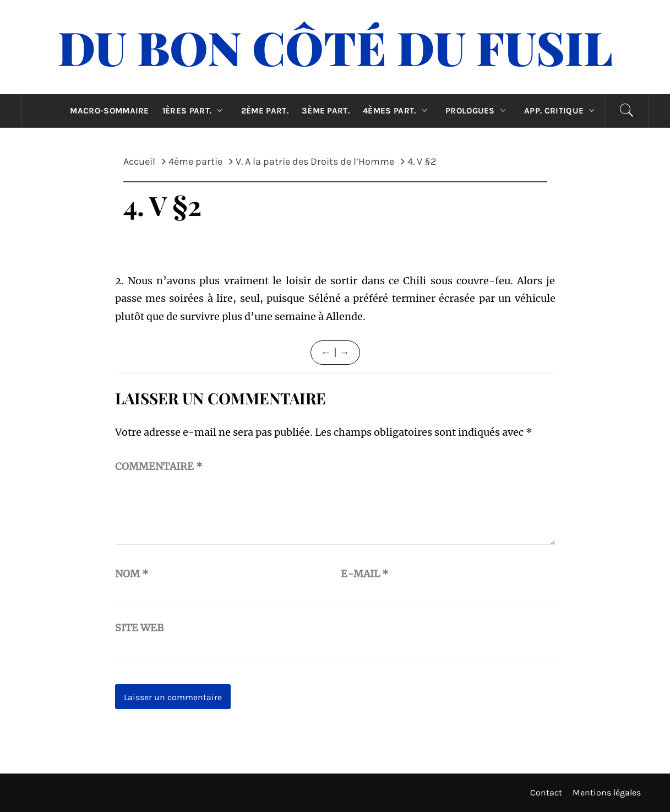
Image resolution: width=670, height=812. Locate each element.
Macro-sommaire (109, 111)
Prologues (478, 111)
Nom (132, 574)
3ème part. (326, 111)
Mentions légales (607, 792)
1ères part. (195, 111)
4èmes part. (397, 111)
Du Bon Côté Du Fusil (335, 47)
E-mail (365, 574)
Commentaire (159, 466)
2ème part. (265, 111)
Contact (546, 792)
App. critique (562, 111)
